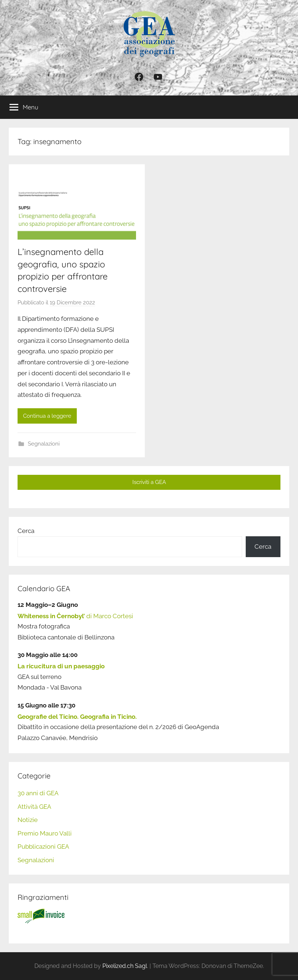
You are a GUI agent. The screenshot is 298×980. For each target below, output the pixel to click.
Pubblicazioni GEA (43, 846)
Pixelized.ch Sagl (125, 966)
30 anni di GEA (38, 793)
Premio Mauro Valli (45, 833)
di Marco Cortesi (75, 616)
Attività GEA (34, 807)
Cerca (26, 531)
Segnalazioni (44, 444)
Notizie (28, 820)
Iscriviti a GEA (149, 482)
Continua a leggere (47, 416)
